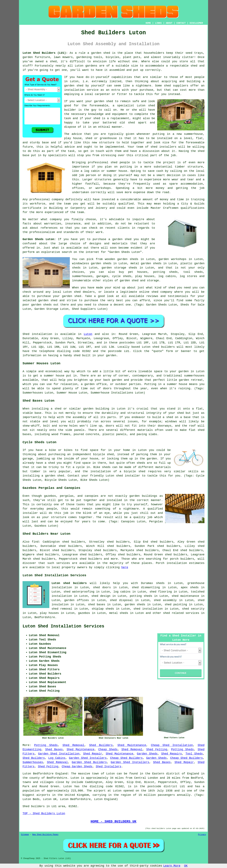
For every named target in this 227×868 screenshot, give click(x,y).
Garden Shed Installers (88, 758)
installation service (81, 90)
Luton (88, 334)
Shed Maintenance (132, 745)
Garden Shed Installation (59, 754)
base (45, 143)
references (49, 228)
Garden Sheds (147, 754)
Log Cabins (57, 758)
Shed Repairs (171, 754)
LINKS (158, 23)
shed (152, 106)
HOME (148, 23)
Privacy (202, 835)
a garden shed (99, 53)
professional (40, 199)
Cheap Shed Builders (126, 758)
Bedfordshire (45, 617)
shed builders (163, 347)
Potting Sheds (46, 745)
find (35, 542)
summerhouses (194, 376)
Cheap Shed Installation (172, 745)
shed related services (181, 613)
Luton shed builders (69, 583)
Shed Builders (101, 745)
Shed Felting (157, 749)
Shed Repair (93, 754)
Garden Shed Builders (89, 762)
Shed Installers (109, 767)
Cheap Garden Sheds (77, 767)
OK (186, 866)
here (125, 567)
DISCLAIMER (196, 23)
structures (103, 180)
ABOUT (169, 23)
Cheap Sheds (108, 749)
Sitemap (25, 835)
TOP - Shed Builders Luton (44, 813)
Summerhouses (33, 762)
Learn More (172, 866)
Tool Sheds (194, 754)
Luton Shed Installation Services (63, 626)
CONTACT (181, 23)
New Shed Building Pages (45, 835)
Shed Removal (73, 745)
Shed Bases (54, 749)
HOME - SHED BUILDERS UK (114, 821)
